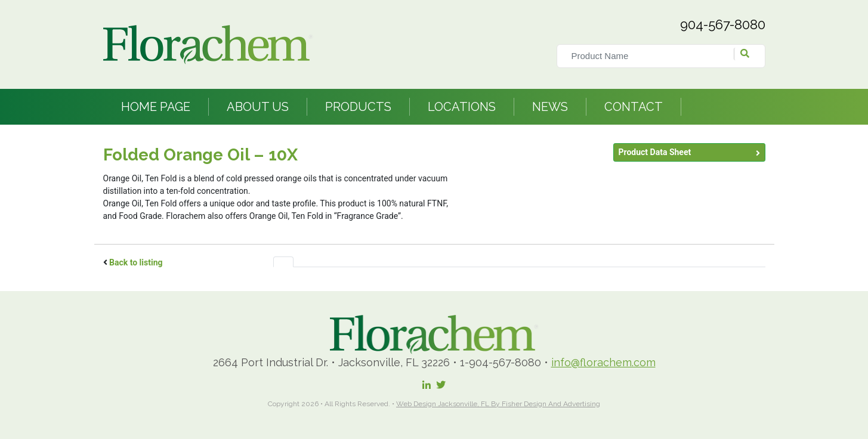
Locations (462, 107)
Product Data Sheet (655, 152)
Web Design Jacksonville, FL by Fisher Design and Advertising (498, 404)
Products (358, 107)
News (550, 107)
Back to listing (136, 262)
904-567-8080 (723, 24)
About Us (258, 107)
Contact (634, 107)
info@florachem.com (603, 362)
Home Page (156, 107)
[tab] (283, 262)
